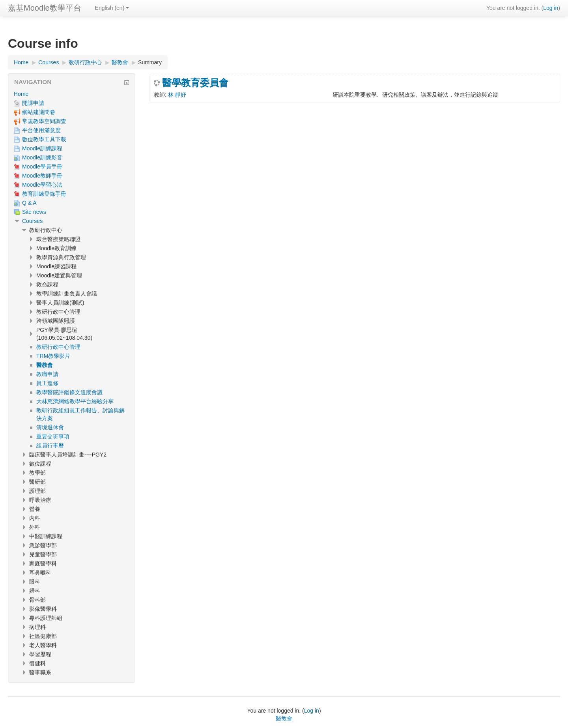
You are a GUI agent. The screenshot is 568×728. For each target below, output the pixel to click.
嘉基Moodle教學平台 (45, 8)
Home (21, 94)
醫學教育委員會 (195, 83)
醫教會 (284, 719)
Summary (150, 62)
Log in (551, 8)
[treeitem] (72, 94)
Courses (32, 221)
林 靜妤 (177, 95)
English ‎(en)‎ (112, 8)
